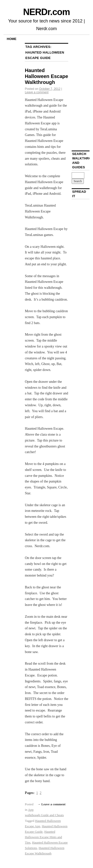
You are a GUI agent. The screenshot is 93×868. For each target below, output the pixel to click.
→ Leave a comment (51, 804)
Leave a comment (37, 92)
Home (12, 39)
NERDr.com (46, 12)
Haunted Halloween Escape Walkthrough (46, 76)
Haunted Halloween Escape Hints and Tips (43, 837)
